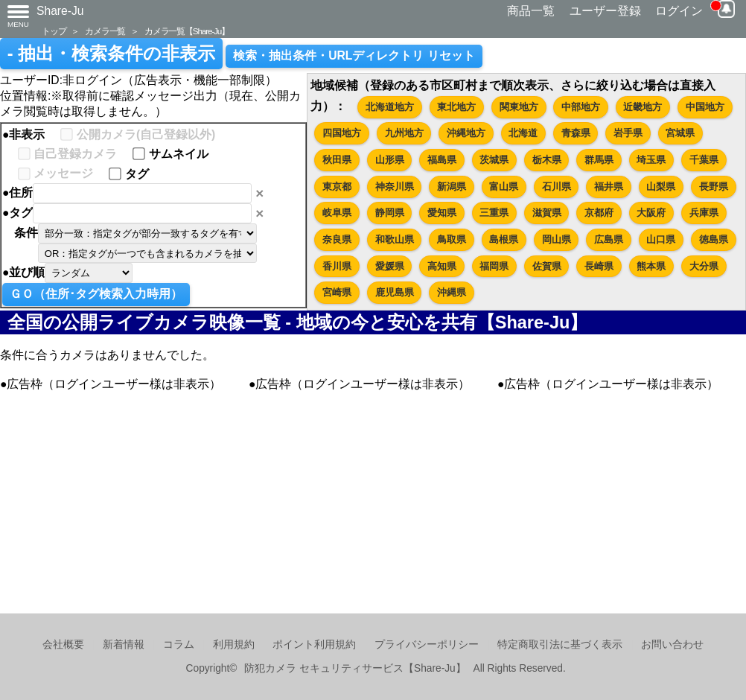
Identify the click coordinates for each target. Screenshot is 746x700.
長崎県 (599, 266)
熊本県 (651, 266)
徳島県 (714, 239)
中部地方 (581, 107)
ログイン (679, 11)
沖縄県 (452, 292)
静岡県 (390, 213)
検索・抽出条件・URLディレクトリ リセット (354, 55)
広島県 (609, 239)
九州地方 (404, 133)
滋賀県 (547, 213)
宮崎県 (337, 292)
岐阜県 (337, 213)
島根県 (504, 239)
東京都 (337, 187)
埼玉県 (651, 160)
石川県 (557, 187)
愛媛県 (390, 266)
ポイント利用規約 (314, 645)
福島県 (442, 160)
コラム (179, 645)
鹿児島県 (395, 292)
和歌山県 (395, 239)
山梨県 (661, 187)
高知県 (442, 266)
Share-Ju (60, 11)
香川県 (337, 266)
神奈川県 (395, 187)
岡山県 (557, 239)
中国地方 (705, 107)
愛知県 (442, 213)
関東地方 (519, 107)
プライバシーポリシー (427, 645)
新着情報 (124, 645)
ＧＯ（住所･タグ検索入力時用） (96, 294)
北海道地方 (390, 107)
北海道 (523, 133)
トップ (54, 31)
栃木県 (547, 160)
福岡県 (494, 266)
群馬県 (599, 160)
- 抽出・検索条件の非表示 (111, 54)
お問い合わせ (672, 645)
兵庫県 (704, 213)
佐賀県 (547, 266)
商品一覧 (531, 11)
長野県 (714, 187)
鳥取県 (452, 239)
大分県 (704, 266)
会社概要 (63, 645)
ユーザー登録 (605, 11)
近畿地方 (643, 107)
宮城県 (680, 133)
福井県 (609, 187)
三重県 (494, 213)
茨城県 (494, 160)
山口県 (661, 239)
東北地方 (456, 107)
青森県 (576, 133)
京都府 (599, 213)
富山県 (504, 187)
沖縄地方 (466, 133)
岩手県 (628, 133)
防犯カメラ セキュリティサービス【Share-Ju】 (355, 668)
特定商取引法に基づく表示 (560, 645)
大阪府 (651, 213)
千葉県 (704, 160)
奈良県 (337, 239)
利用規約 (234, 645)
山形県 (390, 160)
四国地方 (342, 133)
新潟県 (452, 187)
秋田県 (337, 160)
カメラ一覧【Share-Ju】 (187, 31)
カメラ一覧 (105, 31)
